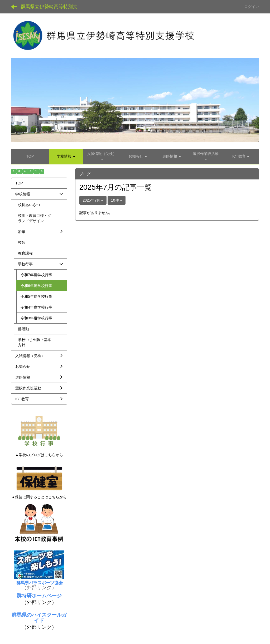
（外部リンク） (39, 587)
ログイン (252, 7)
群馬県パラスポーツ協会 (39, 583)
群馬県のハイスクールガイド (39, 618)
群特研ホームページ (39, 596)
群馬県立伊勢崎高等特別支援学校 (56, 7)
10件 (116, 200)
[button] (66, 156)
